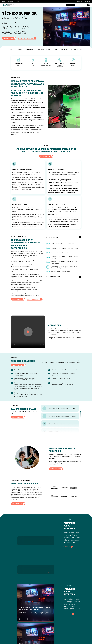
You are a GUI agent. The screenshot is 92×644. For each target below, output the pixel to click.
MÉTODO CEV (41, 49)
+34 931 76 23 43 (82, 630)
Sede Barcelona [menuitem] (60, 621)
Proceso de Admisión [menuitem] (47, 619)
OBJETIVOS (13, 49)
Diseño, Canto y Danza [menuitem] (34, 624)
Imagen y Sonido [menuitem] (33, 621)
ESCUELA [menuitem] (52, 5)
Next (81, 412)
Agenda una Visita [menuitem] (47, 621)
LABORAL (55, 49)
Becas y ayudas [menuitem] (46, 624)
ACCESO (48, 49)
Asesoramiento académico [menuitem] (48, 623)
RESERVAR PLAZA (71, 5)
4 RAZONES (21, 49)
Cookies (75, 640)
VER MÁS (68, 550)
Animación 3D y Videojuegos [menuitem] (35, 619)
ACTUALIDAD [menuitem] (46, 5)
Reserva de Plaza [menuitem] (47, 618)
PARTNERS (18, 1)
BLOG (4, 1)
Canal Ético (88, 640)
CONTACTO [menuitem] (57, 5)
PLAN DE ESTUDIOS (30, 49)
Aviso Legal (71, 640)
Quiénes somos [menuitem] (60, 618)
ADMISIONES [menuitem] (40, 5)
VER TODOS (68, 590)
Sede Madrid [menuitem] (59, 619)
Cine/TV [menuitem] (31, 618)
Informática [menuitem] (32, 623)
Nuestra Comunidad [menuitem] (61, 623)
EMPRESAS (10, 1)
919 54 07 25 (79, 1)
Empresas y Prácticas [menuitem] (61, 624)
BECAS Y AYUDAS (64, 49)
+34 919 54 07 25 (82, 623)
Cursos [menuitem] (31, 626)
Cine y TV (14, 580)
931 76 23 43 (87, 1)
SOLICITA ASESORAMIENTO (27, 38)
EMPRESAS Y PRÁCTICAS (76, 49)
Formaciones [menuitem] (33, 5)
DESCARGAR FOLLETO (19, 302)
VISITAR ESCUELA (83, 5)
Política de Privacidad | (81, 640)
